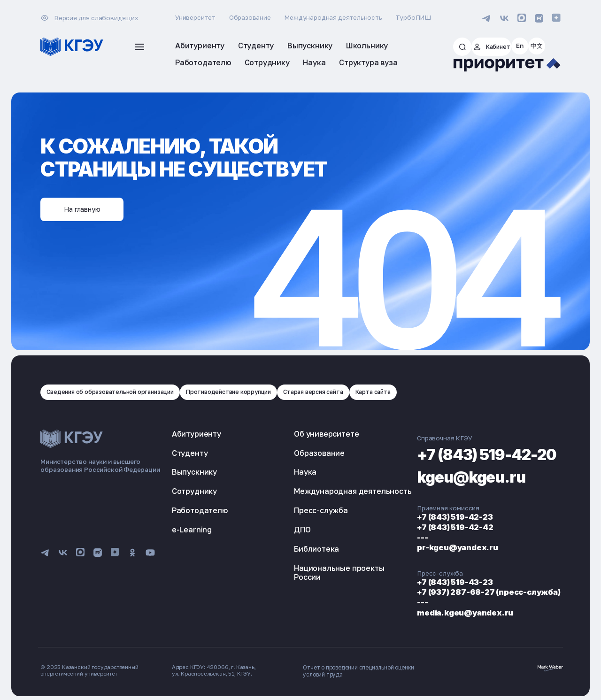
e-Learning (192, 530)
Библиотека (299, 558)
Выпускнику (194, 472)
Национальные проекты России (322, 581)
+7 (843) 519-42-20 (472, 453)
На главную (89, 208)
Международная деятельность (333, 17)
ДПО (285, 538)
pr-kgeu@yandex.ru (426, 547)
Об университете (309, 433)
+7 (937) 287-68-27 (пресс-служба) (461, 591)
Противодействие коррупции (249, 392)
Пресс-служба (304, 519)
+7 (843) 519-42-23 (424, 517)
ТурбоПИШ (413, 17)
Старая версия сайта (342, 392)
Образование (250, 17)
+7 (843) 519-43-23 (424, 581)
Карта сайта (409, 392)
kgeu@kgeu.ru (451, 476)
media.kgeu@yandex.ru (435, 612)
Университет (195, 17)
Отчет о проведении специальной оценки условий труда (358, 670)
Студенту (190, 453)
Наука (288, 472)
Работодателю (200, 510)
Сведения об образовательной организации (118, 392)
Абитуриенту (196, 433)
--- (388, 537)
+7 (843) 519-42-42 (425, 527)
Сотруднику (194, 491)
